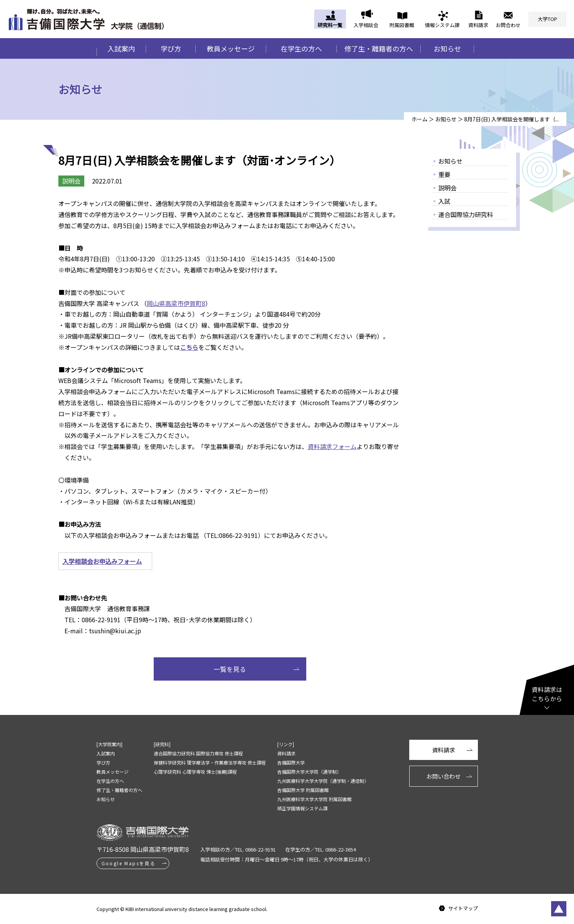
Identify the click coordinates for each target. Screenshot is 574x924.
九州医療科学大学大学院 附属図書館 (314, 799)
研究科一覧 (330, 25)
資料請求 (478, 25)
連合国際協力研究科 (466, 214)
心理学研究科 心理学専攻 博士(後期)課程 (195, 772)
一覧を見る (230, 669)
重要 (444, 174)
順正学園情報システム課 (302, 808)
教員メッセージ (231, 48)
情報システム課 (442, 25)
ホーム (420, 119)
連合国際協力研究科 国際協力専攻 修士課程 (198, 753)
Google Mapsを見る (129, 863)
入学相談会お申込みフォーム (102, 561)
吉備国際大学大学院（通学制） (309, 772)
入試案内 (121, 48)
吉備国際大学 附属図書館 (303, 790)
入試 (444, 201)
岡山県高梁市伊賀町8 (176, 303)
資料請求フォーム (332, 446)
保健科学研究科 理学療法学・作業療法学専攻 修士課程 (210, 762)
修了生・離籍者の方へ (379, 48)
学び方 (171, 48)
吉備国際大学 (291, 762)
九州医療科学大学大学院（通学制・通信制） (323, 781)
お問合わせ (508, 25)
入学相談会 (366, 25)
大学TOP (547, 19)
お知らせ (447, 48)
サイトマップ (463, 909)
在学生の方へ (301, 48)
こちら (189, 347)
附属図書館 (402, 25)
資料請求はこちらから (547, 694)
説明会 (447, 188)
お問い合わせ (444, 776)
